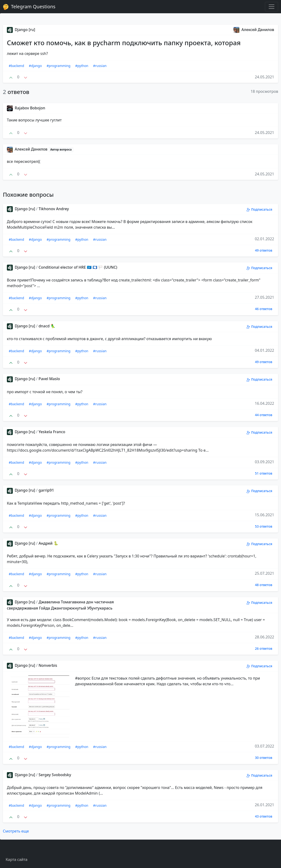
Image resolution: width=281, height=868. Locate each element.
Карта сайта (17, 859)
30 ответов (264, 758)
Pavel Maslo (49, 379)
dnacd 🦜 (47, 326)
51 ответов (264, 473)
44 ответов (264, 415)
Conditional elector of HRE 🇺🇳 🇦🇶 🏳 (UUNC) (78, 267)
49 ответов (264, 250)
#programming (59, 66)
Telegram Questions (29, 7)
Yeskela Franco (52, 432)
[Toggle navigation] (272, 7)
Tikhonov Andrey (54, 209)
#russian (100, 66)
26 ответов (264, 648)
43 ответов (264, 816)
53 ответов (264, 526)
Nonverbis (48, 665)
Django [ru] (21, 30)
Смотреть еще (16, 831)
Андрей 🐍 (48, 543)
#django (35, 66)
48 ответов (264, 585)
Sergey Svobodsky (55, 775)
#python (82, 66)
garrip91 (46, 490)
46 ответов (264, 309)
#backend (16, 66)
